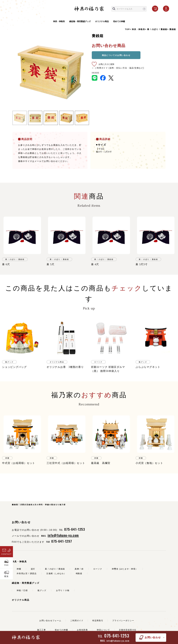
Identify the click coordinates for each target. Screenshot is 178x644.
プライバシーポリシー (123, 621)
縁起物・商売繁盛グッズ (80, 22)
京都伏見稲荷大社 (128, 630)
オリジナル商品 (102, 22)
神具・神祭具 (59, 22)
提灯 (33, 569)
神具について (103, 630)
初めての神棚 (119, 22)
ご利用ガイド (77, 621)
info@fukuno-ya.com (118, 641)
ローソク (98, 569)
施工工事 (42, 630)
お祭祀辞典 (82, 630)
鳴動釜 (79, 573)
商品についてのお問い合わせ (116, 55)
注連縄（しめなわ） (56, 573)
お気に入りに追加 (106, 64)
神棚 (19, 569)
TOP (127, 29)
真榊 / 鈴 (79, 569)
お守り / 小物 (63, 590)
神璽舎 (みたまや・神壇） (125, 569)
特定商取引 (98, 621)
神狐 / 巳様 (22, 590)
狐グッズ (42, 590)
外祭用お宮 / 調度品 (27, 573)
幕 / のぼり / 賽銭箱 (157, 29)
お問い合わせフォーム (50, 621)
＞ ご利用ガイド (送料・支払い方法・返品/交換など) (118, 68)
